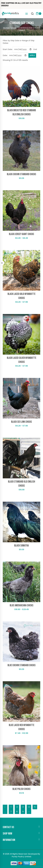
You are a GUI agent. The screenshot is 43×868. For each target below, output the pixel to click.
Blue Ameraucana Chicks (22, 605)
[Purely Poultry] (10, 14)
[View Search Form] (32, 14)
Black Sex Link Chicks (21, 422)
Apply (32, 55)
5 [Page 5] (35, 807)
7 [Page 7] (11, 812)
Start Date (8, 49)
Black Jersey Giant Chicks (21, 234)
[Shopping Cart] (39, 14)
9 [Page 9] (23, 812)
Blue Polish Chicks (21, 789)
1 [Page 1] (11, 807)
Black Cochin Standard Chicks (21, 174)
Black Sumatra (21, 546)
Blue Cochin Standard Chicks (22, 665)
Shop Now (7, 834)
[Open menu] (26, 14)
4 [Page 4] (29, 807)
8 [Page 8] (17, 812)
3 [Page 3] (23, 807)
